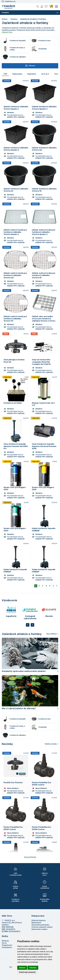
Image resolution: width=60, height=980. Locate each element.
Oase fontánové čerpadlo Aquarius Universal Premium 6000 (44, 452)
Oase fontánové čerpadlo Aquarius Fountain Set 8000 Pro (16, 452)
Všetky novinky (51, 751)
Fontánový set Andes (13, 408)
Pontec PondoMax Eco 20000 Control (41, 837)
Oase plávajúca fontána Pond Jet (14, 365)
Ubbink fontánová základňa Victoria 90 (44, 192)
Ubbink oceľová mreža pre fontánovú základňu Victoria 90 (15, 322)
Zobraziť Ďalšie (30, 864)
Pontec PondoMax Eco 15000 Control (13, 837)
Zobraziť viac (7, 32)
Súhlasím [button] (22, 968)
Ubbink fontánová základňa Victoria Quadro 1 (16, 108)
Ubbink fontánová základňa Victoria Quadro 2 (44, 108)
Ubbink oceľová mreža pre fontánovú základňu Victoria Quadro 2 (43, 234)
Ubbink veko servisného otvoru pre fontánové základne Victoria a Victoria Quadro (44, 323)
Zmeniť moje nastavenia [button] (27, 972)
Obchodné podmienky (40, 932)
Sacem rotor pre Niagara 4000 (15, 536)
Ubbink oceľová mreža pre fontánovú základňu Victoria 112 (15, 278)
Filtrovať (30, 66)
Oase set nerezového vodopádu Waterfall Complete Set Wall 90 (41, 366)
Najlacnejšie (17, 74)
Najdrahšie (32, 74)
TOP (5, 74)
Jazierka (14, 19)
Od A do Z (46, 74)
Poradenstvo (7, 954)
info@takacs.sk (9, 1)
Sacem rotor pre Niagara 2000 (15, 494)
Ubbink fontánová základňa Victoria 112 (44, 150)
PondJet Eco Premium (13, 790)
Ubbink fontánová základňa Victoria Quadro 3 (16, 150)
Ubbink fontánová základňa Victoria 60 (16, 192)
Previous (28, 632)
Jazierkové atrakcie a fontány (33, 19)
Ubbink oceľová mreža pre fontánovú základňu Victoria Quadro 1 (15, 234)
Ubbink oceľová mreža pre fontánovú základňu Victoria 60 (43, 278)
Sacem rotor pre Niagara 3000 (43, 494)
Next (32, 632)
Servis (4, 950)
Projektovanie (7, 952)
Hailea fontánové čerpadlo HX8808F (44, 536)
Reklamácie (36, 930)
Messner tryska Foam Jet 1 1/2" (43, 409)
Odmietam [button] (33, 968)
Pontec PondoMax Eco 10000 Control (41, 791)
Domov (5, 19)
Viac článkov (52, 641)
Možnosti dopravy (39, 928)
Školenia (5, 948)
